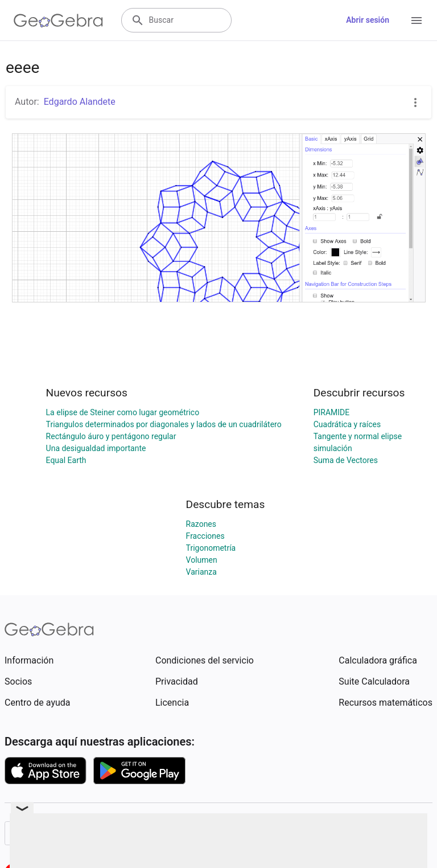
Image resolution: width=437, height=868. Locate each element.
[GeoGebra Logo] (58, 21)
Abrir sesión (368, 20)
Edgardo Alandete (80, 102)
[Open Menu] (417, 21)
